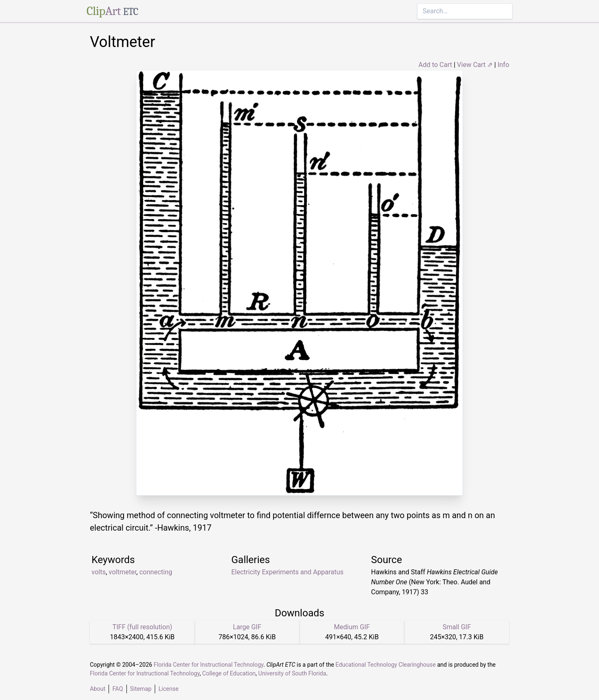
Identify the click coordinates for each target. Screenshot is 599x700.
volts (99, 572)
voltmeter (123, 572)
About (98, 689)
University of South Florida (292, 673)
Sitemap (141, 689)
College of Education (229, 673)
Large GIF (247, 627)
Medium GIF (352, 627)
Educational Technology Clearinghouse (386, 665)
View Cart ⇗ (475, 65)
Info (503, 65)
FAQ (118, 689)
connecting (156, 572)
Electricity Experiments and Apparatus (287, 572)
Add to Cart (435, 65)
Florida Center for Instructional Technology (208, 665)
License (168, 689)
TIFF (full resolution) (142, 627)
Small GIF (457, 627)
